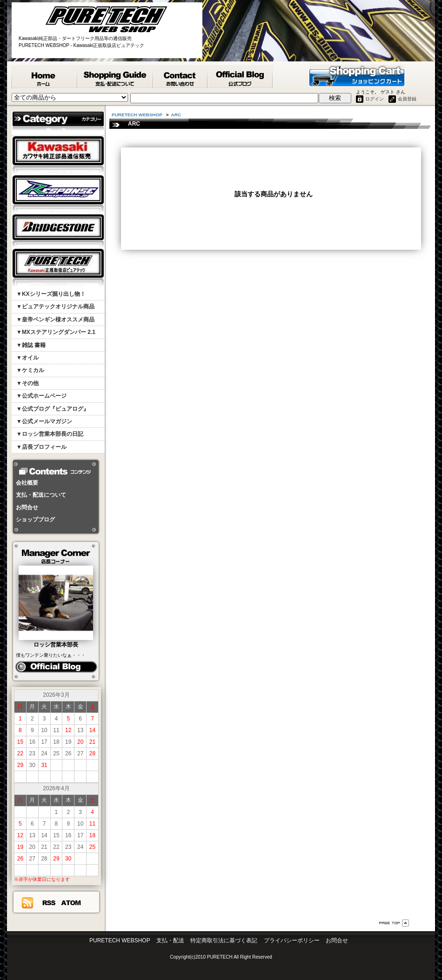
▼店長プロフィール (41, 447)
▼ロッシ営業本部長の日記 (50, 434)
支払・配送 (170, 940)
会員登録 (407, 99)
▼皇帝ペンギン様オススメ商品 (55, 320)
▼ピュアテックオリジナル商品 (55, 307)
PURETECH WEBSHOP (45, 77)
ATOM (71, 903)
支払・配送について (41, 495)
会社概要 (27, 483)
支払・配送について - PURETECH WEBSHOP (116, 77)
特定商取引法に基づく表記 (224, 940)
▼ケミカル (30, 370)
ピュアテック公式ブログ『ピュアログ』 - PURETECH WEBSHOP (241, 77)
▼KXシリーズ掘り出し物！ (51, 294)
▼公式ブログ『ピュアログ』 (53, 409)
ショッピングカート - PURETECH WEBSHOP (357, 75)
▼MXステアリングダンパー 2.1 (56, 332)
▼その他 (27, 383)
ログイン (375, 99)
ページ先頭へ (394, 923)
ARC (176, 115)
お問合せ (27, 507)
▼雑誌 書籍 (31, 345)
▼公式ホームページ (41, 396)
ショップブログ (35, 520)
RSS (49, 903)
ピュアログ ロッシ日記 (56, 667)
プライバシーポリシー (292, 940)
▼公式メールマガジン (44, 421)
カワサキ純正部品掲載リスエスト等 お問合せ (181, 77)
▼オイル (27, 358)
